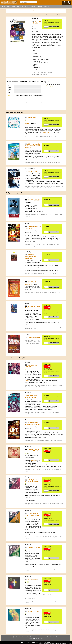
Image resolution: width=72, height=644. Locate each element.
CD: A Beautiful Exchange (31, 366)
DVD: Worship (32, 282)
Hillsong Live (35, 18)
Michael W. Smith (29, 279)
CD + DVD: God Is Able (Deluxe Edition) (32, 450)
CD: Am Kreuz (32, 118)
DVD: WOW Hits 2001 (35, 200)
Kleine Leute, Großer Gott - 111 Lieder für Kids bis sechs (33, 146)
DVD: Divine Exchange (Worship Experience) (31, 256)
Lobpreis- (30, 126)
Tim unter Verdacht (33, 171)
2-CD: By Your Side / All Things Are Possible (32, 481)
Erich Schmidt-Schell (30, 168)
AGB (25, 642)
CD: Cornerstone (33, 579)
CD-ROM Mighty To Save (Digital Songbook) (32, 423)
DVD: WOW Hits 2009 (35, 337)
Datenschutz (30, 642)
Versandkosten (63, 15)
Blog (49, 642)
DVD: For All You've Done (32, 307)
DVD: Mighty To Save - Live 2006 (33, 227)
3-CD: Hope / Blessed (34, 547)
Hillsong (27, 224)
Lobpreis (27, 381)
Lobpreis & (28, 123)
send (6, 2)
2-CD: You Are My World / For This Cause (32, 514)
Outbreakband (45, 132)
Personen (47, 6)
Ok (42, 639)
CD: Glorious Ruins (33, 611)
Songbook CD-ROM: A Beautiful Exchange (32, 396)
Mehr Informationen (34, 639)
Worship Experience (30, 252)
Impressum (36, 642)
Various (27, 197)
